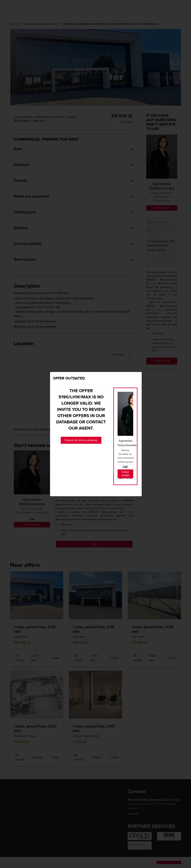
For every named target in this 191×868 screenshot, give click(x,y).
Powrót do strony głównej (81, 440)
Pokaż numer (125, 474)
